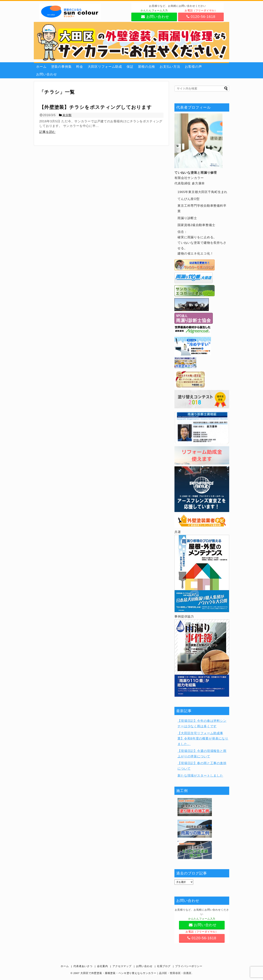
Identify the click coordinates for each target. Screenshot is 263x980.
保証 (130, 67)
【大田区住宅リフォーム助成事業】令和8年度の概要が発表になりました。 (203, 739)
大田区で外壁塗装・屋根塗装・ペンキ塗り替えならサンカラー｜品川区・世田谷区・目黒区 (136, 973)
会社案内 (102, 966)
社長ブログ (164, 966)
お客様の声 (193, 67)
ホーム (41, 67)
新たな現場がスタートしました (200, 776)
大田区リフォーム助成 (105, 67)
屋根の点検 (146, 67)
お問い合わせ (46, 74)
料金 (80, 67)
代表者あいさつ (83, 966)
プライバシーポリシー (189, 966)
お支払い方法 (170, 67)
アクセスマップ (122, 966)
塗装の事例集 (61, 67)
